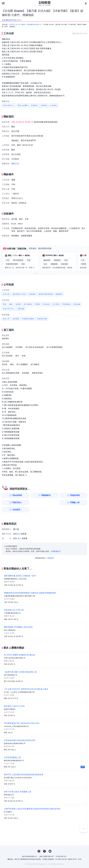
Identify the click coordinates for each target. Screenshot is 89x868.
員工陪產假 (28, 304)
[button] (36, 273)
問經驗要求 (35, 495)
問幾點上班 (13, 502)
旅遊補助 (32, 294)
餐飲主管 (15, 164)
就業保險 (21, 309)
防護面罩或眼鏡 (28, 319)
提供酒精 (16, 319)
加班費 (18, 304)
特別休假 (46, 304)
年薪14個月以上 (9, 105)
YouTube (50, 844)
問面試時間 (57, 495)
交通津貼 (44, 105)
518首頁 (12, 25)
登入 (19, 527)
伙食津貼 (54, 105)
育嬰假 (37, 304)
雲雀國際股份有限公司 (34, 25)
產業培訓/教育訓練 (46, 294)
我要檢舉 (51, 551)
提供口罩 (6, 319)
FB (44, 844)
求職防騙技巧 (56, 544)
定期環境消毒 (42, 319)
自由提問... (35, 502)
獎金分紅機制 (23, 105)
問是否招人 (79, 495)
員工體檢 (56, 304)
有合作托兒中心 (9, 309)
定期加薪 (34, 105)
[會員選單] (86, 3)
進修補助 (59, 294)
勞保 (5, 304)
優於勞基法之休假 (19, 294)
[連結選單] (3, 3)
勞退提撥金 (67, 304)
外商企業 (6, 294)
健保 (11, 304)
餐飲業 (23, 25)
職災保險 (77, 304)
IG (39, 844)
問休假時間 (13, 495)
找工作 (18, 25)
